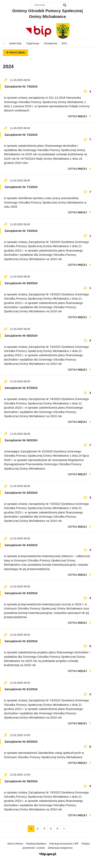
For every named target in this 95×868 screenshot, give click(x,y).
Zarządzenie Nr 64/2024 (21, 545)
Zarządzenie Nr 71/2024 (21, 187)
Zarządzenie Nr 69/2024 (21, 283)
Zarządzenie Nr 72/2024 (21, 135)
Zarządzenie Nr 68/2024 (21, 336)
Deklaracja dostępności (60, 848)
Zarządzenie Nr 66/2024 (21, 440)
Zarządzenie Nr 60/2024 (21, 742)
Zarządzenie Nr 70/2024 (21, 231)
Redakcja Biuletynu (36, 844)
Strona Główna (15, 844)
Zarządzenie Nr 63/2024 (21, 593)
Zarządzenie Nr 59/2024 (21, 781)
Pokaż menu (16, 53)
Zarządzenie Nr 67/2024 (21, 388)
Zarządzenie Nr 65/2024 (21, 493)
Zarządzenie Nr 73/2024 (21, 86)
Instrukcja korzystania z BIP (64, 844)
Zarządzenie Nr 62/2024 (21, 641)
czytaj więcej (77, 116)
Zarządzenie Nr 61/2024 (21, 689)
